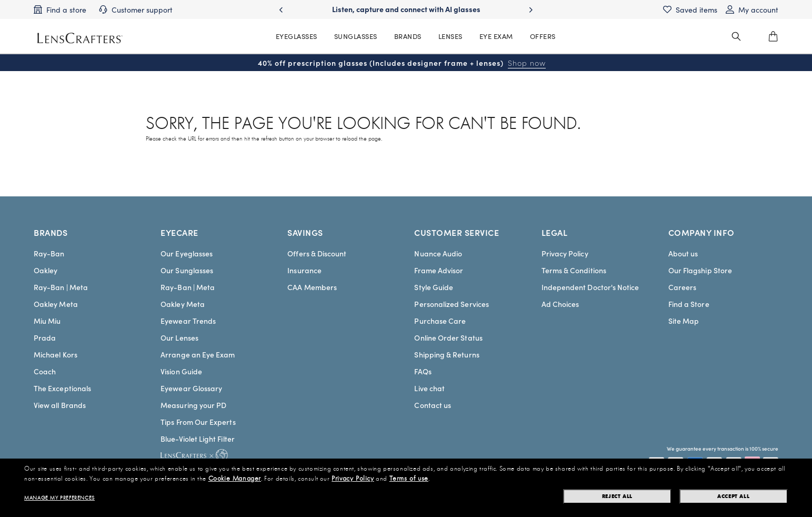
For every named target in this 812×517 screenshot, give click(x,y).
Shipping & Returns (447, 354)
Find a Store (689, 304)
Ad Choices (560, 304)
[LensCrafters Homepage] (80, 38)
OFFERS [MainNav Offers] (543, 36)
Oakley (46, 270)
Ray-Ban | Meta (61, 287)
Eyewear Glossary (191, 388)
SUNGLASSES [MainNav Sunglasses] (356, 36)
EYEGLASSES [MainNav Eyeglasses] (297, 36)
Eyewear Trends (188, 321)
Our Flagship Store (700, 270)
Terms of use (409, 479)
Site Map (684, 321)
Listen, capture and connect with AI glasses (406, 9)
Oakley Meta (56, 304)
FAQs (423, 371)
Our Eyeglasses (187, 253)
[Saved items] (690, 9)
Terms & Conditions (574, 270)
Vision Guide (181, 371)
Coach (45, 371)
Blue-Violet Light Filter (198, 439)
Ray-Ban (49, 253)
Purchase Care (440, 321)
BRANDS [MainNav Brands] (408, 36)
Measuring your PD (193, 405)
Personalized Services (451, 304)
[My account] (752, 9)
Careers (683, 287)
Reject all (617, 496)
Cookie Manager (235, 479)
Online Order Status (448, 337)
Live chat (429, 388)
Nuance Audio (438, 253)
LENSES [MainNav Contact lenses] (450, 36)
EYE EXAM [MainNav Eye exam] (496, 36)
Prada (45, 337)
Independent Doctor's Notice (590, 287)
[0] (773, 36)
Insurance (304, 270)
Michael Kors (56, 354)
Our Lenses (179, 337)
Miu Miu (47, 321)
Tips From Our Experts (198, 422)
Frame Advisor (439, 270)
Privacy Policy (565, 253)
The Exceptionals (62, 388)
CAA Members (312, 287)
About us (683, 253)
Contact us (433, 405)
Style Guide (434, 287)
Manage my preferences (59, 498)
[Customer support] (136, 9)
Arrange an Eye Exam (198, 354)
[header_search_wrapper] (736, 36)
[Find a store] (60, 9)
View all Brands (60, 405)
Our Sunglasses (187, 270)
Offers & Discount (317, 253)
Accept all (733, 496)
